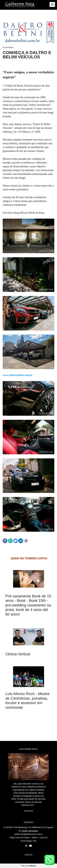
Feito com (28, 866)
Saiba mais (28, 811)
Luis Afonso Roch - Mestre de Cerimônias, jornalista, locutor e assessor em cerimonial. (27, 701)
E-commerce (8, 47)
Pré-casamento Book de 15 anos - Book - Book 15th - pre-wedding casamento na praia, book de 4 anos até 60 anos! (28, 605)
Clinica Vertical (18, 654)
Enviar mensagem (30, 831)
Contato (28, 855)
